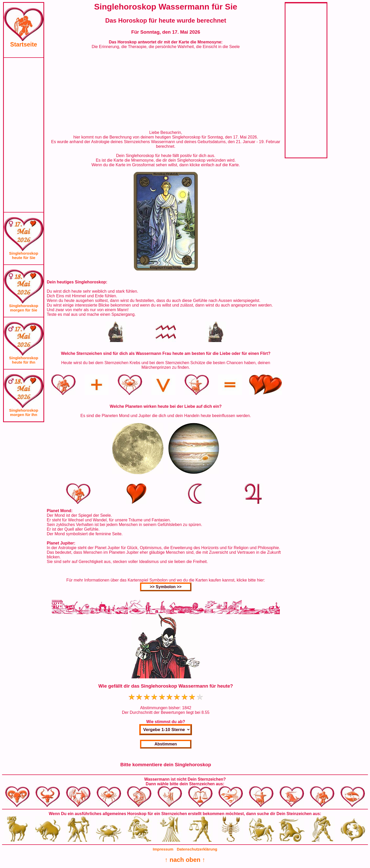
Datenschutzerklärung (197, 849)
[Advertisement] (24, 135)
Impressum (163, 849)
